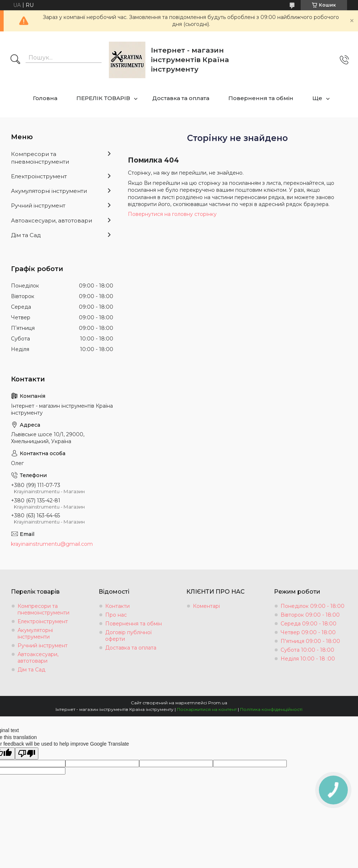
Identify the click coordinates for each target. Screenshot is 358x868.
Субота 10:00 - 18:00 (307, 650)
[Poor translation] (27, 753)
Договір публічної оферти (128, 636)
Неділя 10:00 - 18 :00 (308, 659)
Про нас (116, 615)
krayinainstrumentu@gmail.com (52, 544)
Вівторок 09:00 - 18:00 (310, 615)
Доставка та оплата (181, 98)
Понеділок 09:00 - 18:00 (313, 606)
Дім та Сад (26, 235)
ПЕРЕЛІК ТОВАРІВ (103, 98)
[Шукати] (15, 60)
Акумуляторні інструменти (49, 191)
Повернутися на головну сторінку (172, 214)
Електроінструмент (39, 176)
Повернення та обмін (261, 98)
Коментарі (206, 606)
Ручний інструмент (38, 205)
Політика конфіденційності (271, 709)
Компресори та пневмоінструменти (40, 158)
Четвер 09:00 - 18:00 (308, 632)
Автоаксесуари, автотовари (52, 220)
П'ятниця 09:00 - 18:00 (310, 641)
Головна (45, 98)
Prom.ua (218, 703)
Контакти (117, 606)
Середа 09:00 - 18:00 (309, 624)
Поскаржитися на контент (207, 709)
